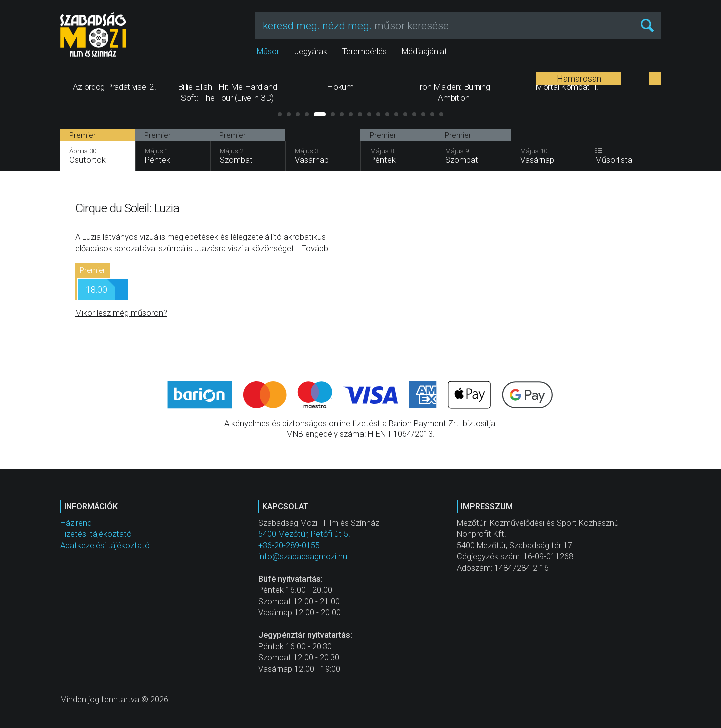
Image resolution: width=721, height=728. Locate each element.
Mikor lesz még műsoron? (121, 313)
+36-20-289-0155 (289, 545)
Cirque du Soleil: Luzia (127, 208)
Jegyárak (311, 51)
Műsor (268, 51)
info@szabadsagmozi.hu (303, 556)
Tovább (315, 248)
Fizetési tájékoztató (96, 534)
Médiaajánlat (424, 51)
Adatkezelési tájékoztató (105, 545)
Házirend (76, 523)
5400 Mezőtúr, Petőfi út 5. (304, 534)
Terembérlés (365, 51)
